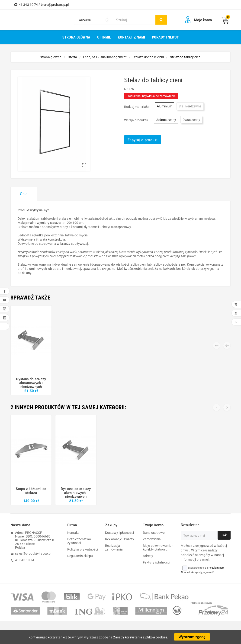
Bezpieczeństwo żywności (79, 541)
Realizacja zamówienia (114, 547)
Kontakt (73, 533)
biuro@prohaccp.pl (55, 5)
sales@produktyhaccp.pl (33, 554)
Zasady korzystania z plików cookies (140, 637)
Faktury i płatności (156, 562)
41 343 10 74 (25, 560)
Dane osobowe (154, 533)
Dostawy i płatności (119, 533)
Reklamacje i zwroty (120, 539)
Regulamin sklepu (80, 556)
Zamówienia (152, 539)
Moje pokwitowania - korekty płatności (158, 547)
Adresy (148, 556)
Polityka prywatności (83, 549)
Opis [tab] (24, 194)
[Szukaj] (135, 20)
